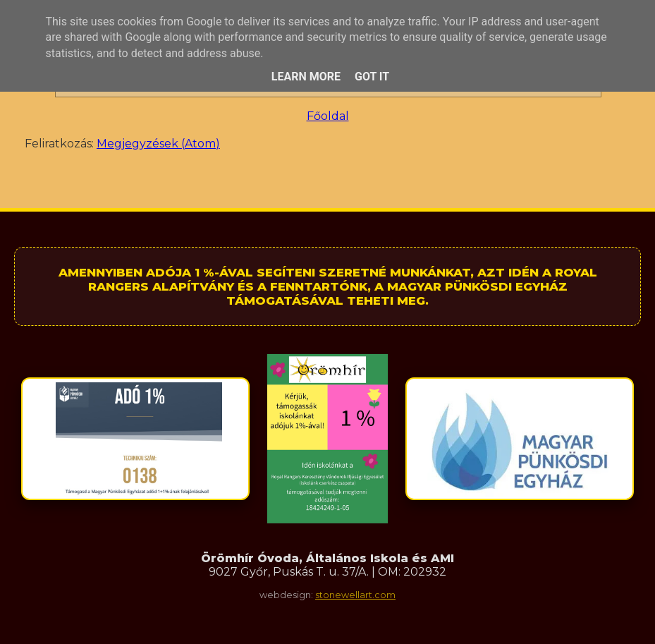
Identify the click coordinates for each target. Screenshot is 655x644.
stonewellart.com (355, 595)
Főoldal (328, 116)
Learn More (306, 77)
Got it (372, 77)
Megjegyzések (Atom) (158, 144)
